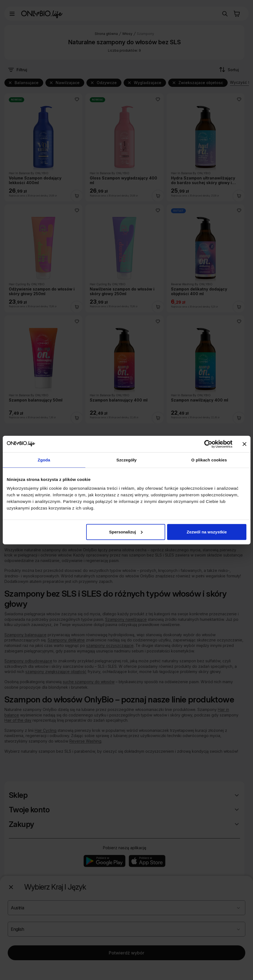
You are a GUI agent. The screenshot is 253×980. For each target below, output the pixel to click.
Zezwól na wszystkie (207, 532)
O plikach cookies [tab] (209, 460)
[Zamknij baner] (244, 444)
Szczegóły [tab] (127, 460)
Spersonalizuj (126, 532)
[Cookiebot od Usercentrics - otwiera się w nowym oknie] (208, 444)
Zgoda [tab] (44, 460)
